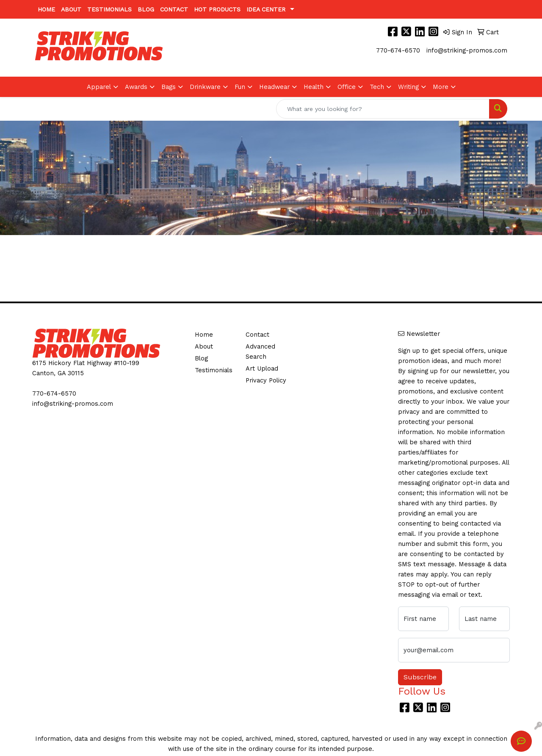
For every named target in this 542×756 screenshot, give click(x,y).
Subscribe (420, 677)
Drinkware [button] (205, 87)
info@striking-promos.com (467, 50)
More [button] (441, 87)
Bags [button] (169, 87)
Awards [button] (136, 87)
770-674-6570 (398, 50)
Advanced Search (260, 352)
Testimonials (109, 9)
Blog (146, 9)
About (71, 9)
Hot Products (217, 9)
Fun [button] (240, 87)
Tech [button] (377, 87)
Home (46, 9)
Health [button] (314, 87)
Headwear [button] (274, 87)
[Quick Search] (383, 109)
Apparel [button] (99, 87)
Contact (174, 9)
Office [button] (347, 87)
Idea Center (266, 9)
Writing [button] (408, 87)
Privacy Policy (266, 380)
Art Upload (262, 368)
